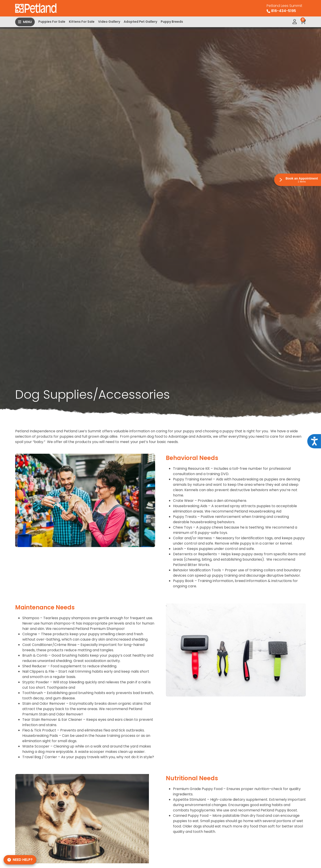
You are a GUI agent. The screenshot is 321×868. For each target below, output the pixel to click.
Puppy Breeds (172, 22)
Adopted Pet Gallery (140, 22)
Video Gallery (109, 22)
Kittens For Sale (82, 22)
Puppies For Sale (52, 22)
